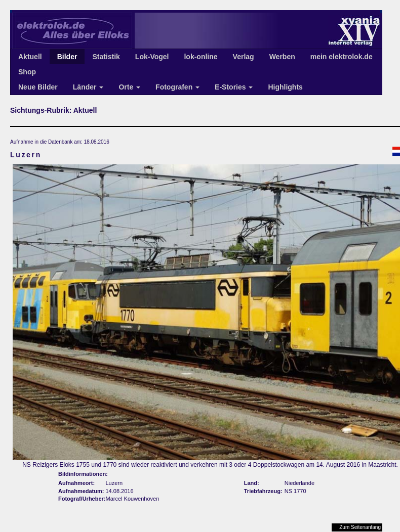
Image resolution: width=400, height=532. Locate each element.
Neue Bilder (38, 87)
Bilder (67, 57)
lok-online (201, 57)
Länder (88, 87)
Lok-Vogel (152, 57)
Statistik (106, 57)
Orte (129, 87)
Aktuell (30, 57)
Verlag (244, 57)
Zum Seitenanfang (360, 527)
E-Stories (234, 87)
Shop (27, 72)
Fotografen (177, 87)
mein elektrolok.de (342, 57)
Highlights (285, 87)
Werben (282, 57)
